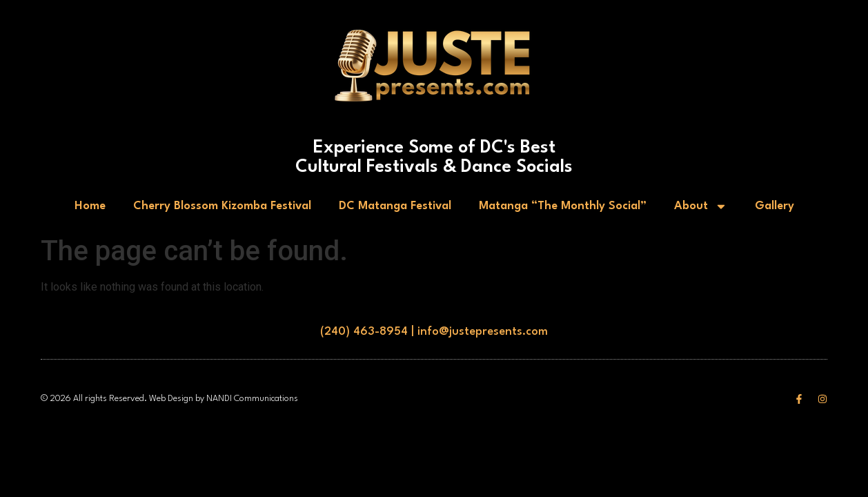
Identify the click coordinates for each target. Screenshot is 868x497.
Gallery (775, 206)
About (701, 206)
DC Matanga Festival (395, 206)
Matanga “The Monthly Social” (563, 206)
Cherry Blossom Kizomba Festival (222, 206)
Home (90, 206)
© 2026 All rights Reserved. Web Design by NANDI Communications (169, 399)
